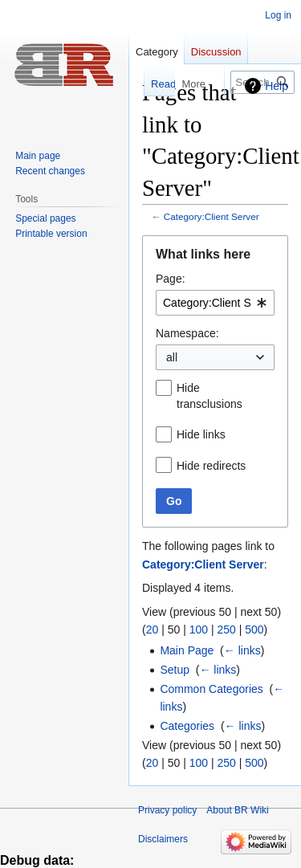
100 (199, 630)
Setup (175, 670)
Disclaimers (163, 839)
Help (277, 86)
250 (226, 630)
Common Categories (211, 689)
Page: (171, 279)
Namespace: (187, 333)
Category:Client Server (212, 216)
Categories (187, 726)
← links (242, 650)
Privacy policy (167, 810)
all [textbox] (172, 357)
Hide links (201, 434)
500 (254, 630)
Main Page (187, 650)
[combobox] (215, 303)
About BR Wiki (237, 810)
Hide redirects (211, 466)
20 (153, 630)
